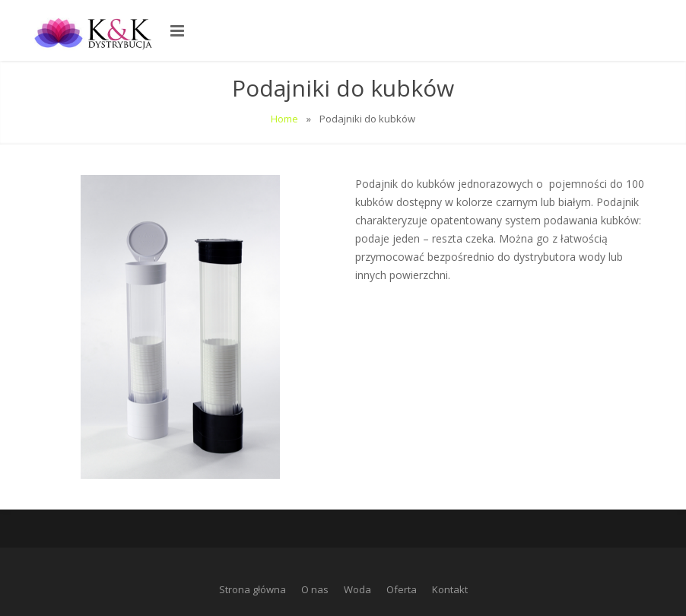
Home (284, 119)
